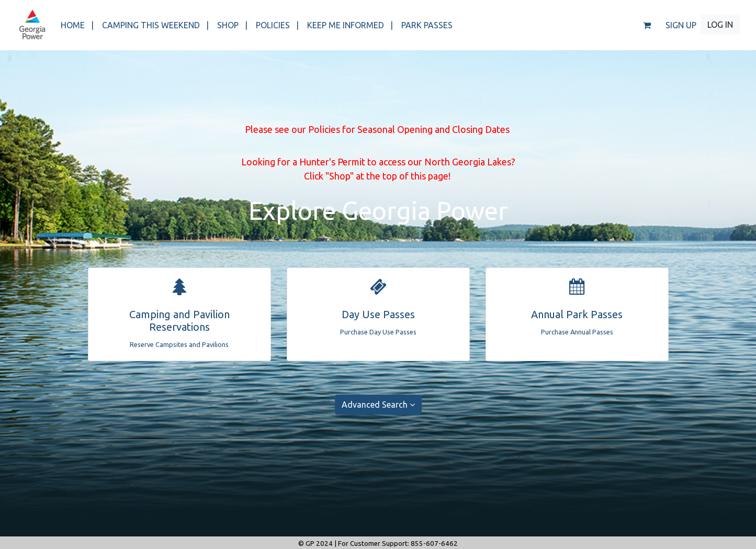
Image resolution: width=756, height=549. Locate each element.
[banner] (32, 25)
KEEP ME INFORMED (350, 25)
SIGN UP (681, 25)
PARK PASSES (427, 25)
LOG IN (720, 25)
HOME (77, 25)
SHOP (232, 25)
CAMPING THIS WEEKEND (155, 25)
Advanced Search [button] (378, 405)
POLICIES (277, 25)
